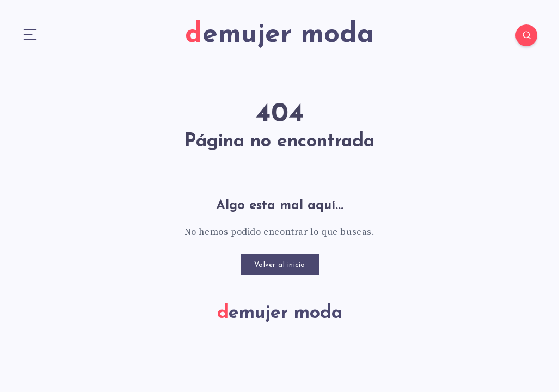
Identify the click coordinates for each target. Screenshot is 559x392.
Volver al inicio (280, 265)
